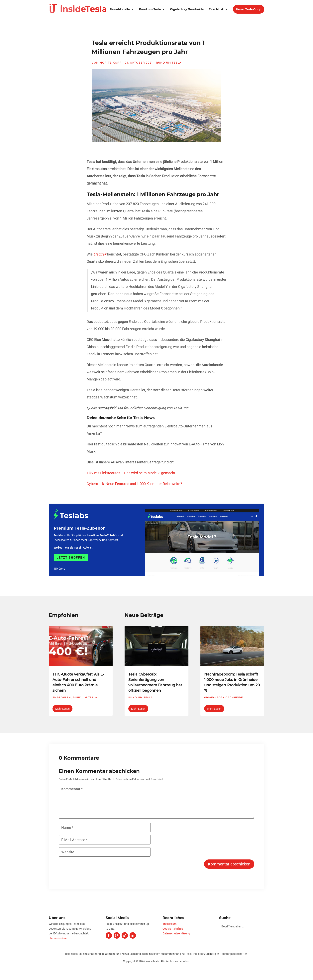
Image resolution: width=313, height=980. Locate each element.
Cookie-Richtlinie (173, 929)
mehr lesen (62, 709)
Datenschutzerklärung (176, 933)
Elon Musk (216, 9)
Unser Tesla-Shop (249, 9)
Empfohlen (62, 698)
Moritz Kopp (111, 63)
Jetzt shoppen (71, 558)
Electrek (100, 254)
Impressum (169, 924)
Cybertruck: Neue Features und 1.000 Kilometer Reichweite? (134, 484)
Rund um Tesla (150, 9)
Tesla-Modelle (120, 9)
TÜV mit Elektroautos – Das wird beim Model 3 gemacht (131, 473)
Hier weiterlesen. (59, 938)
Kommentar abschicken (229, 864)
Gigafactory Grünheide (187, 9)
